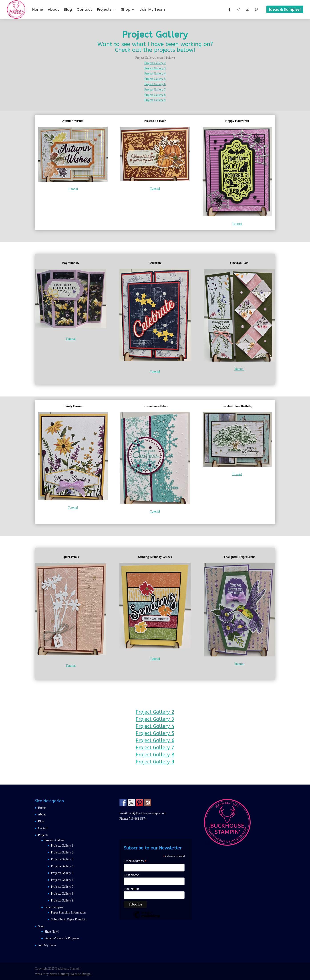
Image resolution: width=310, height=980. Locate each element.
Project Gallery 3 (155, 68)
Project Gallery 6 (155, 84)
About (53, 9)
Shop (126, 9)
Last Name (131, 889)
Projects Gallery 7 (62, 887)
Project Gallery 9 (155, 100)
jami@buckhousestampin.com (147, 813)
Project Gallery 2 (155, 63)
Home (38, 9)
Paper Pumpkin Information (68, 913)
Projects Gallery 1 (62, 846)
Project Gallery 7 (155, 90)
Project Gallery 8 (155, 95)
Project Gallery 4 (155, 73)
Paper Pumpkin (54, 907)
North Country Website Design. (70, 974)
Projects (104, 9)
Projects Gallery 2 (62, 852)
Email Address (135, 861)
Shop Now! (52, 932)
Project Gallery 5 (155, 79)
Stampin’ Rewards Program (62, 938)
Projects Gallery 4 (62, 866)
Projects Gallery (55, 840)
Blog (68, 9)
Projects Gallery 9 (62, 901)
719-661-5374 (138, 819)
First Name (131, 875)
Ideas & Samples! (285, 9)
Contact (84, 9)
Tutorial (73, 189)
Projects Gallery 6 (62, 880)
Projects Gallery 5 (62, 873)
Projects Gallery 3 (62, 859)
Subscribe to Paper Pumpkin (69, 919)
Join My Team (152, 9)
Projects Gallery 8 (62, 894)
